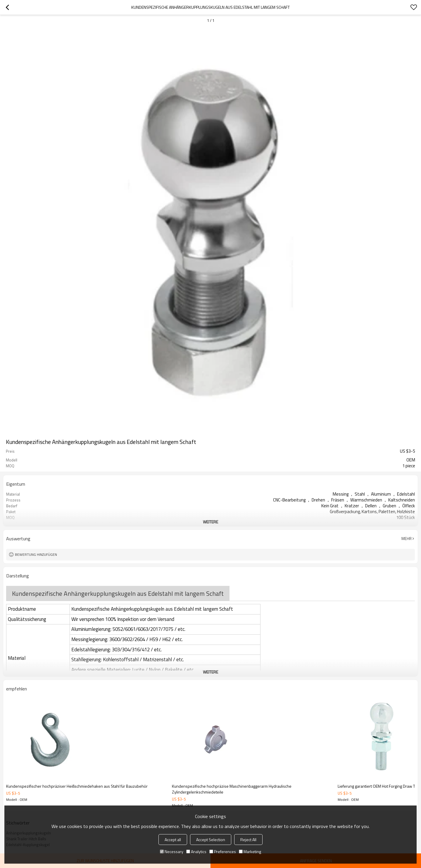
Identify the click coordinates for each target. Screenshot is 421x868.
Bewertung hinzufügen (36, 554)
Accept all (173, 840)
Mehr (407, 539)
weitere (210, 522)
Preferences (223, 851)
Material (17, 658)
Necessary (172, 851)
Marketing (250, 851)
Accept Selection (211, 840)
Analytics (196, 851)
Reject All (248, 840)
